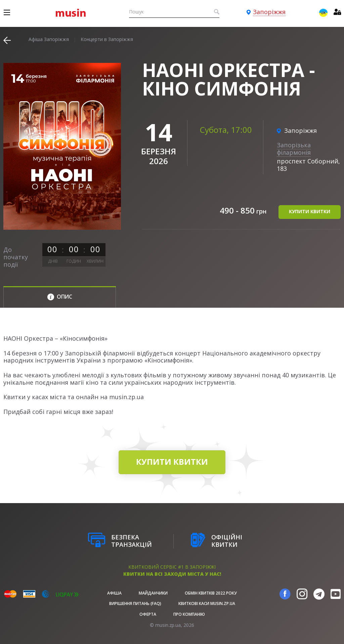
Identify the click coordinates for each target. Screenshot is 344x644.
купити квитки (310, 211)
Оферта (148, 614)
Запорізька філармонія (294, 149)
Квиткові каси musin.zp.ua (207, 603)
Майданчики (153, 593)
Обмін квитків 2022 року (211, 593)
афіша (114, 593)
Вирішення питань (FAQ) (135, 603)
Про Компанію (189, 614)
